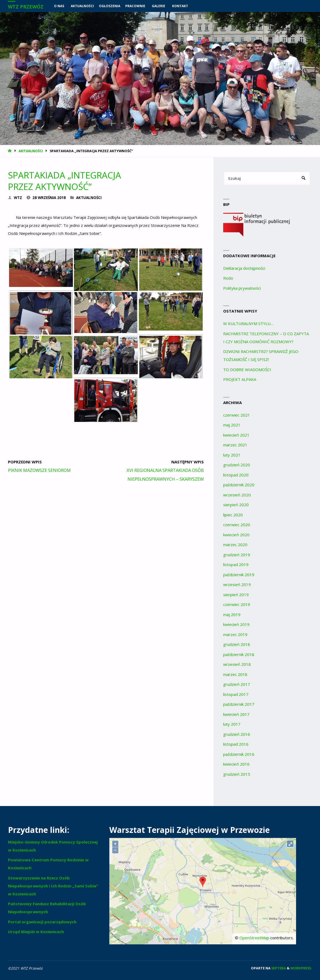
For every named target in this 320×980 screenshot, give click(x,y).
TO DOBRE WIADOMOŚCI (247, 369)
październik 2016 (239, 754)
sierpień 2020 (236, 505)
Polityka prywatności (242, 288)
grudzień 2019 (237, 555)
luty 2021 (232, 455)
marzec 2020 (235, 545)
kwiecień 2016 (236, 764)
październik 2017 (239, 704)
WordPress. (301, 968)
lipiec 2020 (233, 515)
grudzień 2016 (237, 734)
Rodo (228, 278)
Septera (278, 968)
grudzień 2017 (237, 684)
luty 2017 (232, 724)
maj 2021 (232, 425)
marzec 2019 (235, 634)
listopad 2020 (236, 475)
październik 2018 (239, 654)
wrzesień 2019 (237, 584)
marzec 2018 (235, 674)
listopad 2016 (236, 744)
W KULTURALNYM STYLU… (248, 323)
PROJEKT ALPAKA (240, 379)
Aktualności (31, 151)
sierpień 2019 (236, 595)
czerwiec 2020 (237, 525)
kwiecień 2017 (236, 714)
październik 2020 (239, 485)
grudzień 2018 (237, 644)
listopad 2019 (236, 564)
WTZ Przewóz (26, 6)
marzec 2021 (235, 445)
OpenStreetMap (254, 938)
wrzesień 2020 (237, 495)
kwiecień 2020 (236, 535)
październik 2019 (239, 575)
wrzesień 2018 (237, 664)
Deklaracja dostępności (244, 268)
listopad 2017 (236, 694)
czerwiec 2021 (237, 415)
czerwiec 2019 (237, 604)
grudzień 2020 (237, 465)
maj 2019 (232, 614)
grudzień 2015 (237, 774)
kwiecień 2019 (236, 624)
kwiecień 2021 (236, 435)
